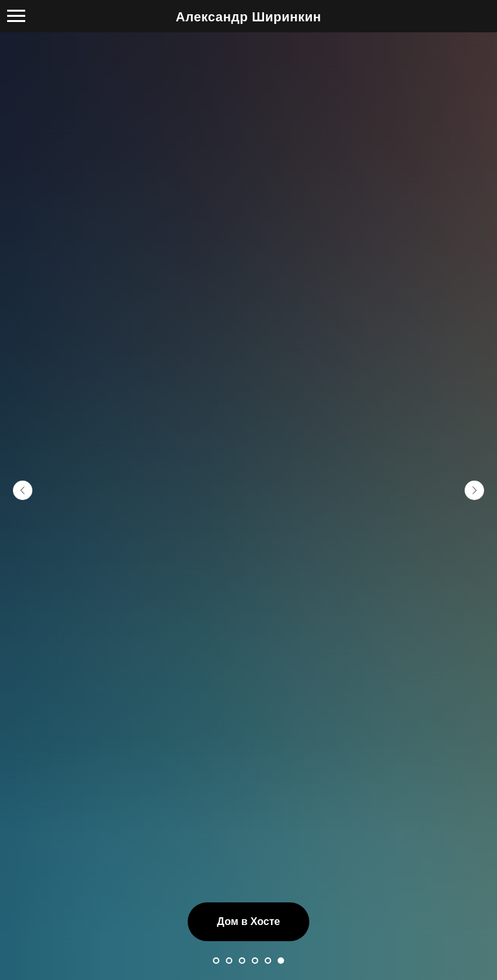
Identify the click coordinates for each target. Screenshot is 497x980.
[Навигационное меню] (16, 16)
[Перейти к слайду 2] (229, 961)
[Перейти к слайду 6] (281, 961)
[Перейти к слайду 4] (255, 961)
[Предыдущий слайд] (23, 490)
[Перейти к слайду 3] (242, 961)
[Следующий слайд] (474, 490)
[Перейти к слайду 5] (268, 961)
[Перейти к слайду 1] (216, 961)
